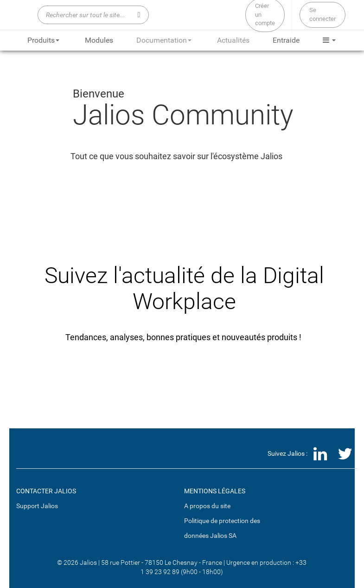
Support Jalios (37, 506)
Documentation (164, 40)
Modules (99, 40)
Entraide (286, 40)
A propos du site (207, 506)
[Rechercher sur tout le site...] (93, 15)
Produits (43, 40)
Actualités (233, 40)
